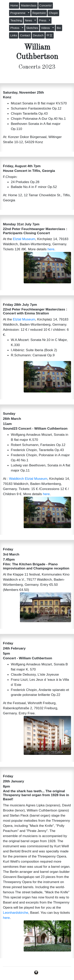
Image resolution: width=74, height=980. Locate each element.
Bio (59, 28)
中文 (50, 35)
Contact (25, 35)
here (51, 249)
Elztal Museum (24, 239)
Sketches (32, 28)
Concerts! (46, 6)
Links (14, 35)
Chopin (53, 13)
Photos (16, 28)
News (29, 20)
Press (43, 20)
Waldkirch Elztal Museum (28, 479)
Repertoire (39, 13)
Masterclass (29, 6)
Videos (46, 28)
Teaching (16, 20)
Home (14, 6)
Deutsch (38, 35)
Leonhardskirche (16, 913)
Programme (19, 13)
